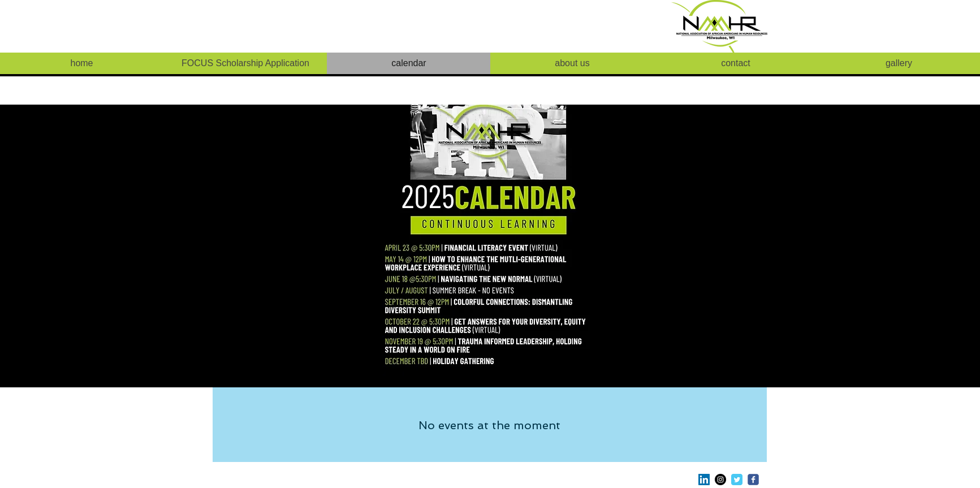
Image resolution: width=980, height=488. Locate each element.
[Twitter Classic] (737, 480)
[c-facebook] (753, 480)
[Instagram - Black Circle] (720, 480)
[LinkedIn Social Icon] (704, 480)
